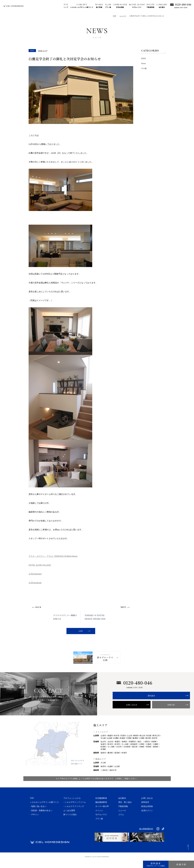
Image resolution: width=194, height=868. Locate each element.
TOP (114, 16)
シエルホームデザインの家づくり (44, 811)
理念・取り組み (125, 811)
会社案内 (122, 807)
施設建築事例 (101, 811)
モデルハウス (101, 823)
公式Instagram (35, 574)
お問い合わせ (123, 713)
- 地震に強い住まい (38, 815)
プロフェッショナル (72, 807)
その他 (144, 68)
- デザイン (34, 823)
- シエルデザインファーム (75, 811)
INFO (144, 58)
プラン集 (99, 827)
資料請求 (135, 704)
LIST (80, 631)
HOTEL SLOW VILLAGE (40, 565)
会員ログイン (147, 819)
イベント (99, 819)
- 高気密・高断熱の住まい (41, 819)
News (144, 63)
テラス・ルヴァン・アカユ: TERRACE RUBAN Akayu (53, 556)
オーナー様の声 (102, 815)
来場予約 (146, 713)
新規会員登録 (147, 815)
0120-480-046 (183, 4)
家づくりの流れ (70, 823)
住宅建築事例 (101, 807)
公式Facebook (35, 583)
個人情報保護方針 (146, 837)
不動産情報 (123, 815)
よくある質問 (69, 819)
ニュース (123, 16)
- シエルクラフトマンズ (74, 815)
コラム (121, 823)
